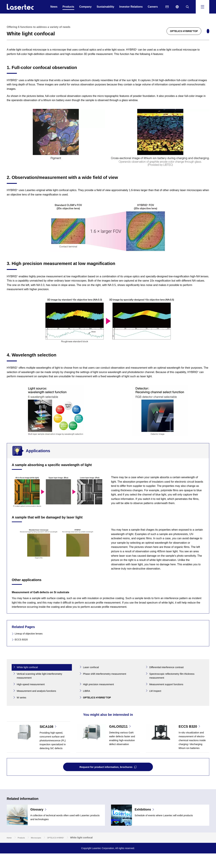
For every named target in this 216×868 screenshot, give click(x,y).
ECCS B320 (22, 639)
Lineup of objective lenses (31, 634)
